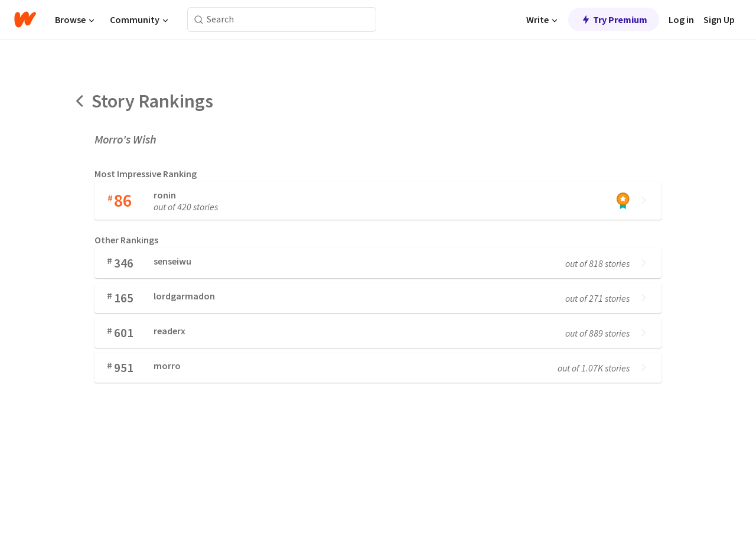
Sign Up (719, 19)
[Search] (199, 20)
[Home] (25, 19)
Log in (681, 19)
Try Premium (614, 19)
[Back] (80, 101)
